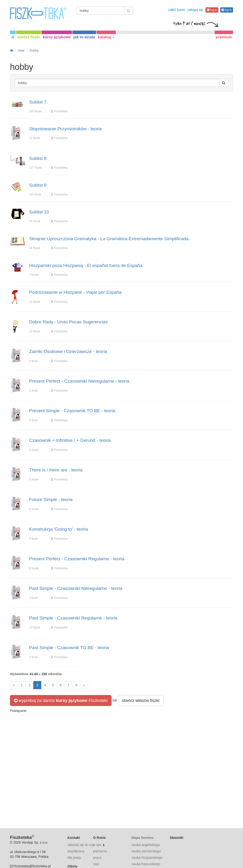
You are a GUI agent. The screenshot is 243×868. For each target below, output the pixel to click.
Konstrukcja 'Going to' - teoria (59, 529)
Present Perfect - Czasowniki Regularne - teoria (77, 559)
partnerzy (100, 851)
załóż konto (177, 10)
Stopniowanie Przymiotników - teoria (65, 129)
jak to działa (84, 37)
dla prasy (74, 858)
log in (212, 10)
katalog (106, 37)
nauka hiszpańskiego (147, 858)
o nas (97, 845)
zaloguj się (195, 10)
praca (97, 858)
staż (96, 864)
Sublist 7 (38, 102)
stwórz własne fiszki (141, 701)
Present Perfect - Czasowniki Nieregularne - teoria (79, 381)
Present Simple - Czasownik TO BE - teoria (72, 411)
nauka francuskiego (146, 864)
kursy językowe (57, 37)
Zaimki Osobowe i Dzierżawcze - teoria (68, 351)
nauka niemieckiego (146, 851)
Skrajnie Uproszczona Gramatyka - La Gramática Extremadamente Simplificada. (110, 239)
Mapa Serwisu (143, 838)
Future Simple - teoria (51, 500)
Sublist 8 (38, 158)
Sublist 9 (38, 185)
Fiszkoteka (61, 111)
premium (224, 37)
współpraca (76, 851)
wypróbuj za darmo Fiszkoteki (61, 701)
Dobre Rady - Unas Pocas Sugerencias (69, 322)
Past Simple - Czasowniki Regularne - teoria (73, 618)
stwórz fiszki (29, 37)
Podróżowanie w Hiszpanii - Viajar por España (75, 292)
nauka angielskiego (146, 845)
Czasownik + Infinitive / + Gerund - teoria (70, 440)
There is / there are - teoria (56, 470)
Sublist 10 (39, 212)
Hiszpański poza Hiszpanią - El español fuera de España (86, 265)
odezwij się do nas (81, 845)
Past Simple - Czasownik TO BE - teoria (69, 648)
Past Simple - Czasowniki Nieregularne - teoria (76, 588)
